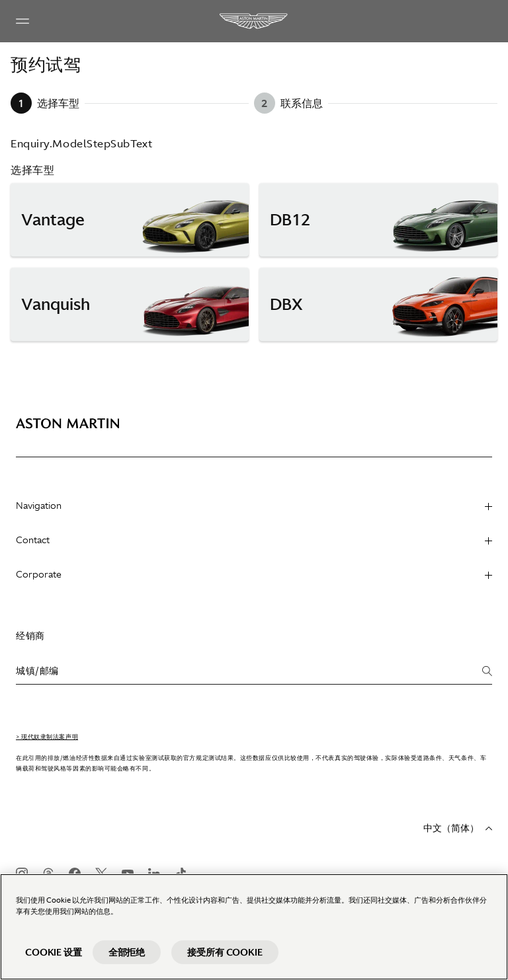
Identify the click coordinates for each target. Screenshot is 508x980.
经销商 (30, 636)
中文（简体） (458, 828)
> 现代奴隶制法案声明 (47, 737)
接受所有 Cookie (225, 952)
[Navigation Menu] (22, 21)
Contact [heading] (254, 540)
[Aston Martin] (254, 21)
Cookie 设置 (54, 952)
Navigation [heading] (254, 506)
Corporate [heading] (254, 574)
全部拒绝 (127, 952)
